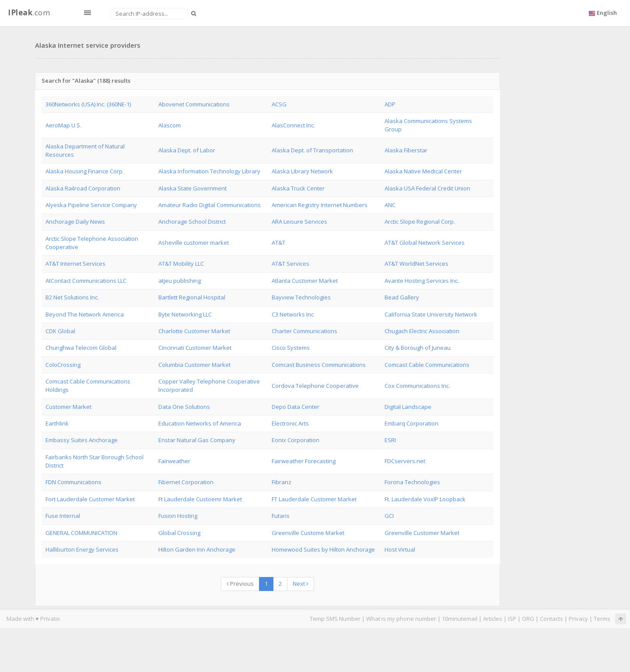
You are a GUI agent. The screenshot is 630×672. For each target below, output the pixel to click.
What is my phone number (401, 619)
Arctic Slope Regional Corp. (420, 222)
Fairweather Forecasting (304, 461)
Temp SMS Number (335, 619)
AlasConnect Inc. (293, 125)
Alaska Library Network (302, 171)
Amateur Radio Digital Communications (210, 205)
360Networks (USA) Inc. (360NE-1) (88, 104)
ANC (390, 205)
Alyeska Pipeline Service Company (91, 205)
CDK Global (60, 331)
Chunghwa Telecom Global (81, 348)
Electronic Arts (290, 423)
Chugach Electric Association (422, 331)
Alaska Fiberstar (406, 150)
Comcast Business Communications (319, 365)
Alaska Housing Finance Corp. (85, 171)
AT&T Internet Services (75, 264)
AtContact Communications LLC (86, 281)
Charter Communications (304, 331)
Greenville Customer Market (422, 533)
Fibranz (282, 482)
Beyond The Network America (85, 314)
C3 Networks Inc (293, 314)
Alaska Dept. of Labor (187, 150)
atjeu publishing (180, 281)
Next (301, 584)
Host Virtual (400, 549)
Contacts (551, 619)
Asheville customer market (194, 243)
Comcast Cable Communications (427, 365)
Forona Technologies (412, 482)
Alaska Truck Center (298, 188)
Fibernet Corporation (186, 482)
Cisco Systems (291, 348)
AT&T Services (290, 264)
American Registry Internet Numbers (320, 205)
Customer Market (68, 407)
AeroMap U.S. (63, 125)
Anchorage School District (192, 222)
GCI (389, 516)
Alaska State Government (192, 188)
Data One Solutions (184, 407)
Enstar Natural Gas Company (197, 440)
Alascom (170, 125)
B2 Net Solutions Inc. (72, 297)
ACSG (279, 104)
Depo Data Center (296, 407)
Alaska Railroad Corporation (83, 188)
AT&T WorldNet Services (416, 264)
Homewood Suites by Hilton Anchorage (323, 549)
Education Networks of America (200, 423)
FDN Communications (73, 482)
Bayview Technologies (301, 297)
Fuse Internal (63, 516)
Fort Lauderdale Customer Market (90, 499)
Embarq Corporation (411, 423)
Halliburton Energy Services (82, 549)
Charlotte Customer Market (194, 331)
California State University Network (431, 314)
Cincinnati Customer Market (195, 348)
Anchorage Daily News (75, 222)
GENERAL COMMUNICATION (81, 533)
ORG (528, 619)
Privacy (578, 619)
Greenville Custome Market (308, 533)
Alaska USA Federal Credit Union (427, 188)
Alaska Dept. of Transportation (312, 150)
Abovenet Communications (194, 104)
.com (29, 12)
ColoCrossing (63, 365)
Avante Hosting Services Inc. (422, 281)
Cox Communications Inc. (417, 386)
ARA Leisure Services (299, 222)
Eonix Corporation (296, 440)
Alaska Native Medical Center (423, 171)
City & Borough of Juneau (418, 348)
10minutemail (460, 619)
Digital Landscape (408, 407)
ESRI (390, 440)
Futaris (281, 516)
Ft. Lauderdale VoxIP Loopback (425, 499)
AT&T (278, 243)
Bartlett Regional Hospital (192, 297)
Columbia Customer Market (194, 365)
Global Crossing (179, 533)
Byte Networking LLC (185, 314)
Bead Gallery (402, 297)
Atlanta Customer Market (305, 281)
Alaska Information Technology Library (209, 171)
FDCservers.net (405, 461)
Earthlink (57, 423)
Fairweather (174, 461)
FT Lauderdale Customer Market (314, 499)
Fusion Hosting (178, 516)
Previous (240, 584)
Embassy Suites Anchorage (82, 440)
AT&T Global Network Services (425, 243)
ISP (512, 619)
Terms (602, 619)
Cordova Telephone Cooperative (315, 386)
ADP (390, 104)
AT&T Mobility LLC (181, 264)
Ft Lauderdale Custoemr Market (200, 499)
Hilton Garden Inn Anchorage (197, 549)
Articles (493, 619)
